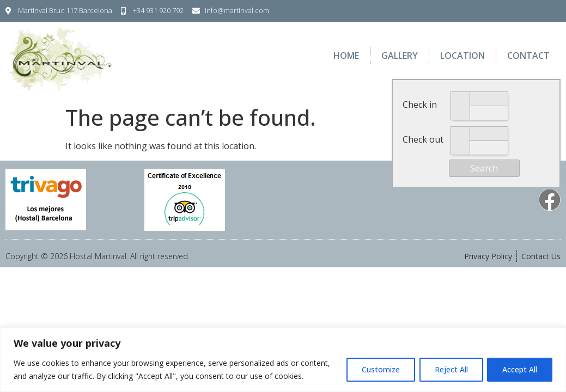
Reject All (449, 369)
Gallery (400, 56)
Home (346, 56)
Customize (377, 369)
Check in (420, 105)
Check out (423, 139)
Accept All (519, 369)
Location (462, 56)
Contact (528, 56)
